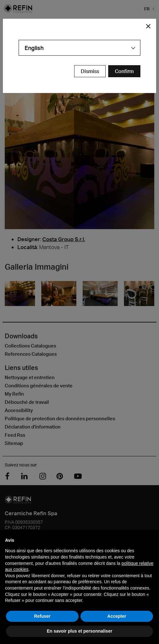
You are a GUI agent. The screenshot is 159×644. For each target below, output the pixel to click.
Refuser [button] (42, 616)
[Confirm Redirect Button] (124, 71)
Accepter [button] (117, 616)
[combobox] (79, 48)
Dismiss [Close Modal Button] (90, 71)
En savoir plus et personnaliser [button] (79, 631)
